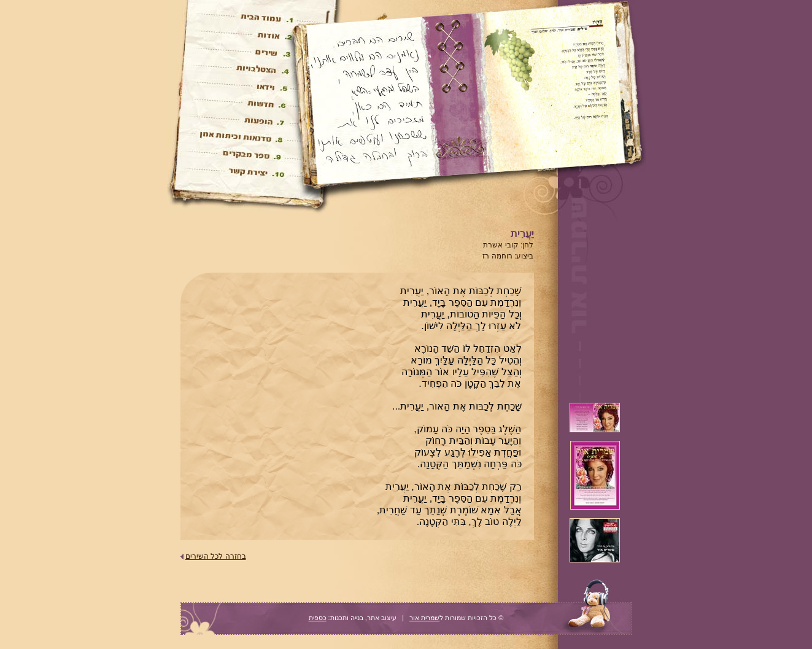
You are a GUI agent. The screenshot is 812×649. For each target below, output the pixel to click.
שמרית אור (424, 618)
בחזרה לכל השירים (216, 556)
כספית (318, 618)
